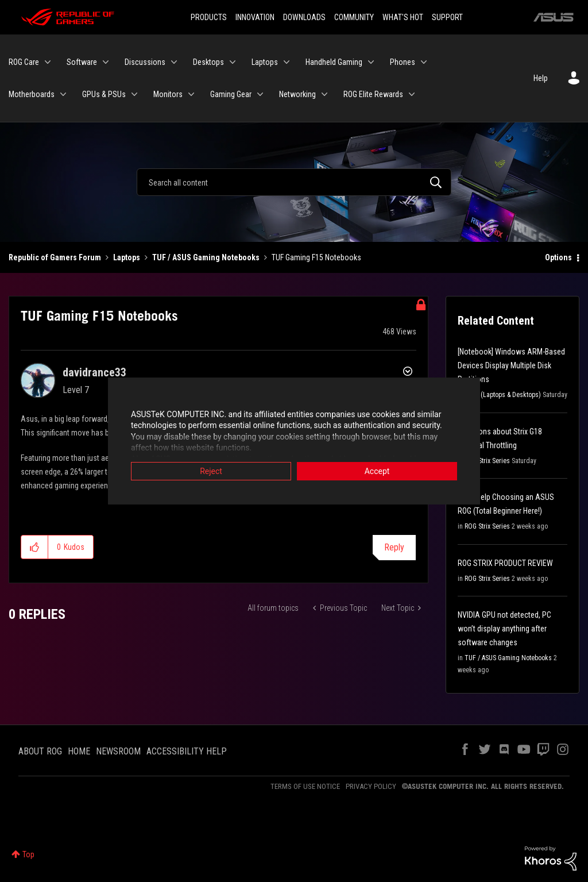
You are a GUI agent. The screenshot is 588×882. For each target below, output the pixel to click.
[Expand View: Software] (106, 62)
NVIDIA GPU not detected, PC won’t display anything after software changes (504, 629)
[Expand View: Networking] (324, 94)
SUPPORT (447, 17)
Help (541, 78)
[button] (35, 547)
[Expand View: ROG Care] (48, 62)
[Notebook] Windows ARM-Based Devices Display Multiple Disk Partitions (511, 365)
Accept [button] (377, 472)
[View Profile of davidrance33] (94, 372)
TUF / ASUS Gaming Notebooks (206, 257)
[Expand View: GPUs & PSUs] (134, 94)
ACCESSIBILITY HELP (187, 751)
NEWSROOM (118, 751)
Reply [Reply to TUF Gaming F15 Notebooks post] (394, 547)
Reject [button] (211, 472)
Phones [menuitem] (403, 62)
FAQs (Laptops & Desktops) (503, 395)
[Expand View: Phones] (424, 62)
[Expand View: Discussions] (174, 62)
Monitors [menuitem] (168, 94)
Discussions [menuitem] (145, 62)
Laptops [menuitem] (265, 62)
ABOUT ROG (40, 751)
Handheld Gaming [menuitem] (334, 62)
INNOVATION (255, 17)
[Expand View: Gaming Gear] (260, 94)
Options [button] (558, 257)
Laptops (127, 257)
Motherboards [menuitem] (32, 94)
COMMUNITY (354, 17)
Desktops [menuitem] (208, 62)
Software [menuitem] (82, 62)
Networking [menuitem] (297, 94)
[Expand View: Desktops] (233, 62)
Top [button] (28, 854)
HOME (79, 751)
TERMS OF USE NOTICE (305, 786)
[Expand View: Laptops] (287, 62)
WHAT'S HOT (403, 17)
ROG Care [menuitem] (24, 62)
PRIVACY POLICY (371, 786)
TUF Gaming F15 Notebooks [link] (316, 257)
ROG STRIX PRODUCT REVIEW (505, 563)
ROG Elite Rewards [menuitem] (373, 94)
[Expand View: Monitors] (191, 94)
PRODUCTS (209, 17)
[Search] (294, 182)
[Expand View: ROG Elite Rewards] (412, 94)
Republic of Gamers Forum (55, 257)
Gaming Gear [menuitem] (231, 94)
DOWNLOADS (304, 17)
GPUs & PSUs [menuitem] (104, 94)
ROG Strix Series (487, 461)
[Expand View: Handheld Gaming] (371, 62)
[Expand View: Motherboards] (63, 94)
